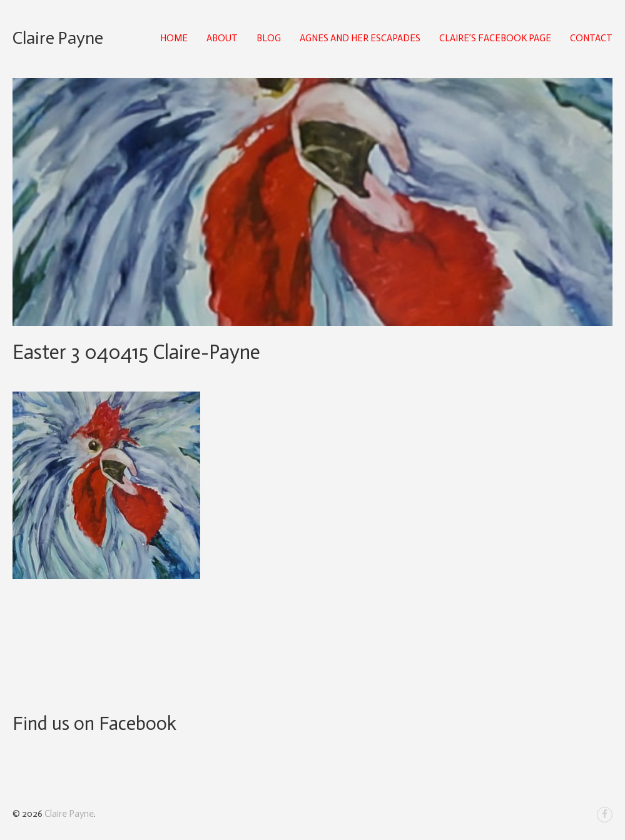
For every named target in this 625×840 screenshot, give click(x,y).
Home (174, 38)
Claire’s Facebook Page (495, 38)
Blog (269, 38)
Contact (591, 38)
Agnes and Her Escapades (360, 38)
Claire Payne (58, 38)
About (222, 38)
